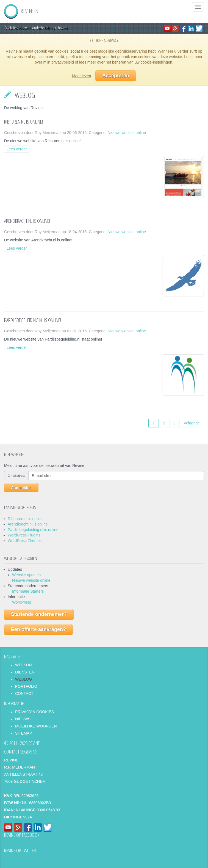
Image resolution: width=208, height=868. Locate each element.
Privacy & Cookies (34, 712)
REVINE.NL (22, 9)
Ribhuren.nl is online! (26, 519)
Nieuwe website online (127, 133)
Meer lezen (81, 76)
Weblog (23, 679)
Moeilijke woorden (36, 726)
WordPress (22, 602)
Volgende (192, 423)
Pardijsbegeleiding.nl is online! (34, 530)
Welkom (24, 665)
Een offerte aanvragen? (38, 629)
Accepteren (116, 76)
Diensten (25, 672)
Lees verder (17, 149)
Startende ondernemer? (39, 614)
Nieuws (23, 719)
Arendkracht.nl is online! (28, 524)
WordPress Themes (25, 541)
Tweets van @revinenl (29, 859)
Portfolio (26, 686)
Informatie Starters (28, 591)
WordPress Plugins (24, 535)
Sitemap (23, 733)
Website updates (26, 575)
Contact (24, 693)
